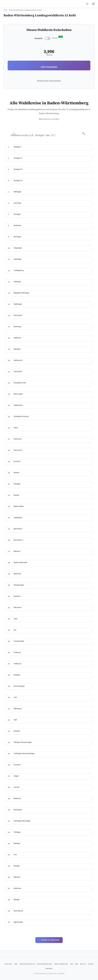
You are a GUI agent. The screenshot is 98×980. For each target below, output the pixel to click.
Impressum (9, 964)
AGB (16, 964)
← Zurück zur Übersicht (49, 940)
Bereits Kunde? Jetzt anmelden (49, 81)
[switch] (48, 38)
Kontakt (91, 964)
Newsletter (49, 969)
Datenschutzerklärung (27, 964)
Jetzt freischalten (49, 67)
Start (5, 10)
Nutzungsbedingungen (45, 964)
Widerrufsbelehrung (61, 964)
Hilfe (76, 964)
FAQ (71, 964)
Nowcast (83, 964)
